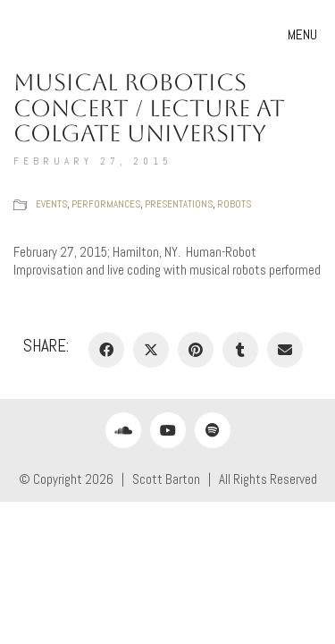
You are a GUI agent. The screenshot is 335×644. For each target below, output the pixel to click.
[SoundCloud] (123, 430)
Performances (106, 204)
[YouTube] (168, 430)
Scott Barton (166, 479)
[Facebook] (106, 350)
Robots (234, 204)
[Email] (285, 350)
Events (51, 204)
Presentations (179, 204)
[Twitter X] (151, 350)
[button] (305, 35)
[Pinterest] (196, 350)
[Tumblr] (240, 350)
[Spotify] (213, 430)
